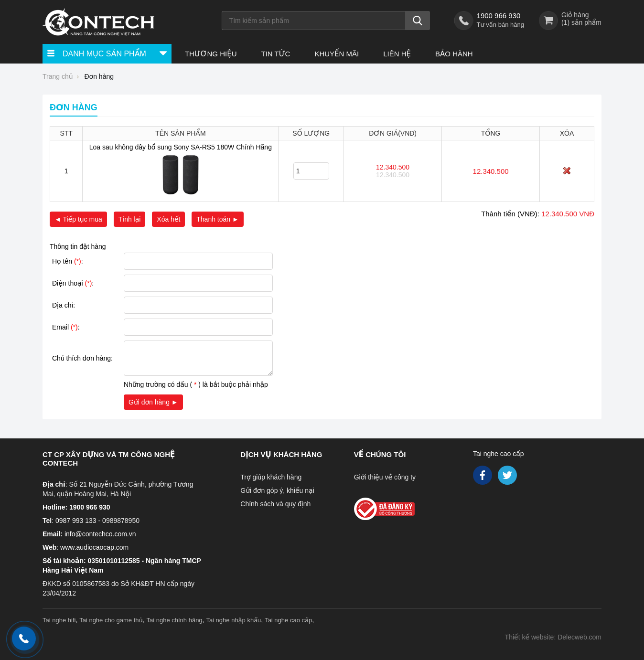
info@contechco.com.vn (100, 534)
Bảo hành (454, 54)
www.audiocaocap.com (94, 547)
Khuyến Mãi (337, 54)
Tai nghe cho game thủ (111, 620)
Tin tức (275, 54)
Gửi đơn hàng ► (153, 402)
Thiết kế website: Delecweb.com (553, 637)
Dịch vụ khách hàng (281, 454)
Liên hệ (397, 54)
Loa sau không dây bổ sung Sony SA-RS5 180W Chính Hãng (181, 147)
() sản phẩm (581, 22)
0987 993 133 (76, 521)
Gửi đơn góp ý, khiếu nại (277, 490)
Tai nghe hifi (59, 620)
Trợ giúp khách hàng (271, 477)
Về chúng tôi (380, 454)
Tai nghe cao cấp (499, 454)
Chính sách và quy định (275, 504)
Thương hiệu (211, 54)
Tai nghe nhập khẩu (233, 620)
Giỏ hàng (575, 15)
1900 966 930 (499, 16)
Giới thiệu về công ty (385, 477)
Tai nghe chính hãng (175, 620)
